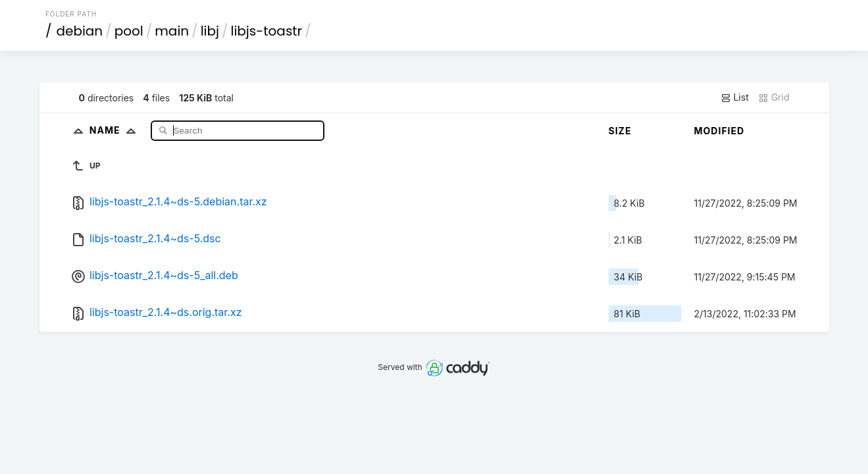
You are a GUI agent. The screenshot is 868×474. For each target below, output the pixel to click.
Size (620, 131)
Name (115, 130)
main (172, 31)
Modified (720, 131)
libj (210, 31)
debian (79, 31)
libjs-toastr (267, 31)
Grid (774, 97)
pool (129, 31)
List (735, 97)
